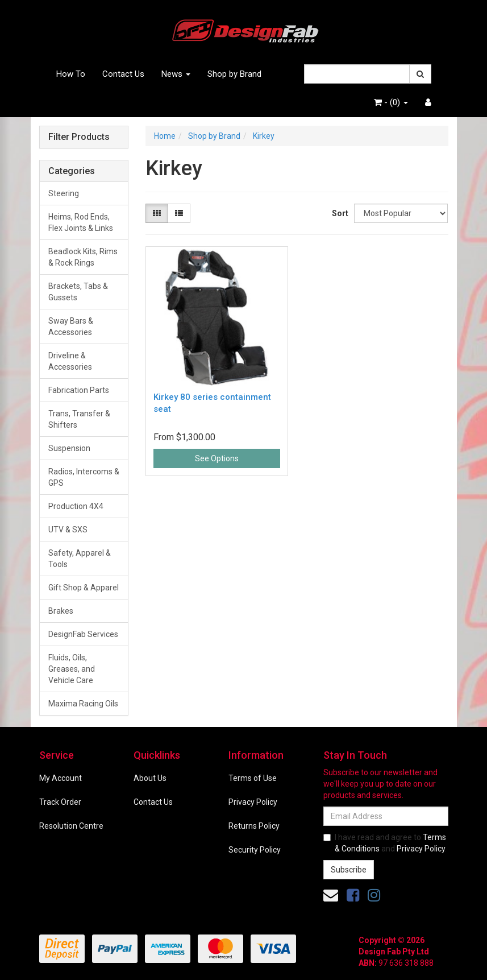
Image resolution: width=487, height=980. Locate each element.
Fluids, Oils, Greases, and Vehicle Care (72, 669)
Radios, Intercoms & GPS (84, 477)
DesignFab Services (83, 634)
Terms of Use (253, 778)
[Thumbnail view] (157, 213)
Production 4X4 (76, 506)
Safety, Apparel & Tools (80, 559)
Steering (64, 193)
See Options (217, 458)
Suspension (69, 448)
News (176, 74)
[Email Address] (386, 816)
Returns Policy (254, 826)
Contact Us (123, 74)
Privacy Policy (253, 802)
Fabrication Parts (79, 390)
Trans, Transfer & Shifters (79, 419)
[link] (353, 895)
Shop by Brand (234, 74)
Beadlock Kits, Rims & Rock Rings (83, 257)
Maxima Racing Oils (83, 704)
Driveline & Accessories (70, 361)
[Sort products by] (401, 213)
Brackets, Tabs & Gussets (78, 292)
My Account (61, 778)
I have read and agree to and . (385, 843)
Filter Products (79, 137)
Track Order (60, 802)
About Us (150, 778)
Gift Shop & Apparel (84, 588)
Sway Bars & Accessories (71, 326)
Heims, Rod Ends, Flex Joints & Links (81, 222)
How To (71, 74)
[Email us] (331, 895)
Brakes (61, 611)
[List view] (179, 213)
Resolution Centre (71, 826)
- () (391, 102)
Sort (339, 213)
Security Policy (255, 850)
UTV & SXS (68, 530)
